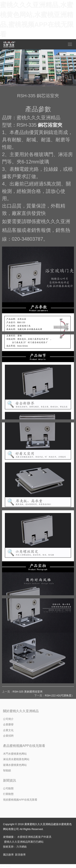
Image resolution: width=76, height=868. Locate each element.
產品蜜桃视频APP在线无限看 (24, 746)
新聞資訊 (10, 780)
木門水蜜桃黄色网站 (15, 754)
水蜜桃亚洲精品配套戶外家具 (34, 837)
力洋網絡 (21, 847)
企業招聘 (8, 736)
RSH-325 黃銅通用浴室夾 (28, 692)
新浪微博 (20, 855)
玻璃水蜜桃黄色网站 (15, 765)
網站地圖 (5, 866)
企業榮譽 (8, 724)
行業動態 (8, 794)
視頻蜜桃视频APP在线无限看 (20, 800)
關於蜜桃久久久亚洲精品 (21, 711)
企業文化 (8, 730)
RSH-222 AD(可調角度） (59, 695)
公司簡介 (8, 719)
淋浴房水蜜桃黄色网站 (16, 759)
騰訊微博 (8, 855)
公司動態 (8, 788)
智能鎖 (7, 770)
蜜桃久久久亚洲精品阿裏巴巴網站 (24, 842)
